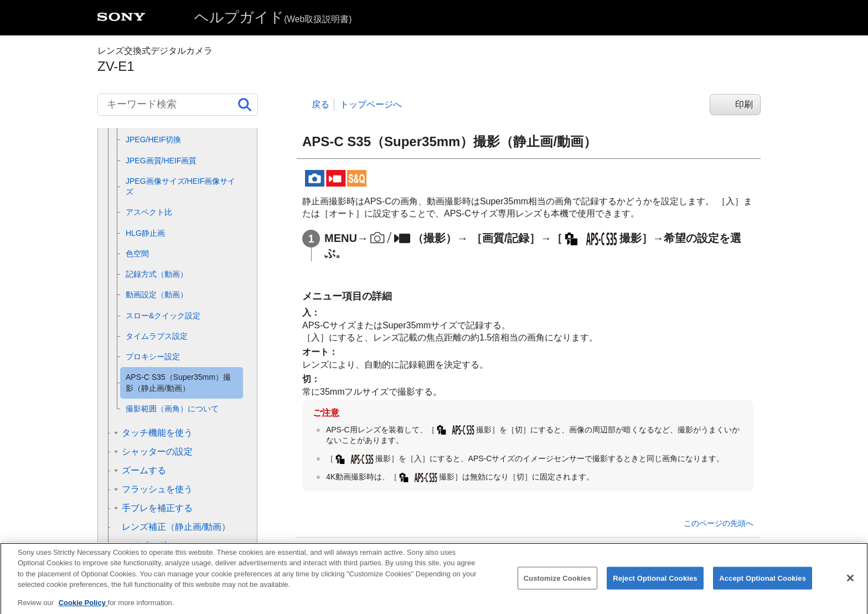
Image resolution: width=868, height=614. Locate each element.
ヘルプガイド (273, 17)
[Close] (850, 586)
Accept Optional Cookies (763, 587)
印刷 (744, 104)
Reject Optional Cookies (655, 587)
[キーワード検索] (178, 105)
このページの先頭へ (719, 523)
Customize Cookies (557, 587)
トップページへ (371, 104)
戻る (321, 104)
